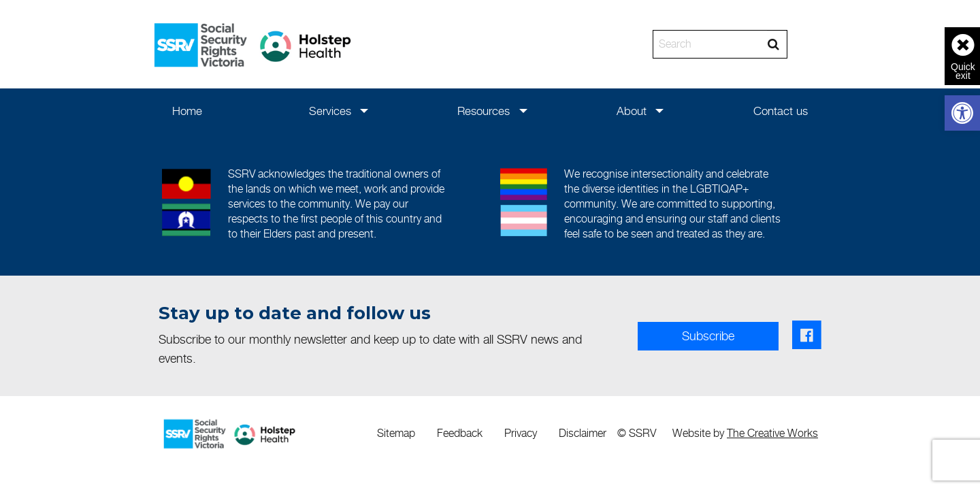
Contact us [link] (781, 111)
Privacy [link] (521, 433)
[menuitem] (187, 111)
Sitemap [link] (396, 433)
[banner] (490, 44)
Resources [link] (484, 111)
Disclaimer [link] (583, 433)
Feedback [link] (460, 433)
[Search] (710, 44)
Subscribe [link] (708, 336)
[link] (962, 113)
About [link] (632, 111)
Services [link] (330, 111)
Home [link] (187, 111)
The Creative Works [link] (772, 433)
